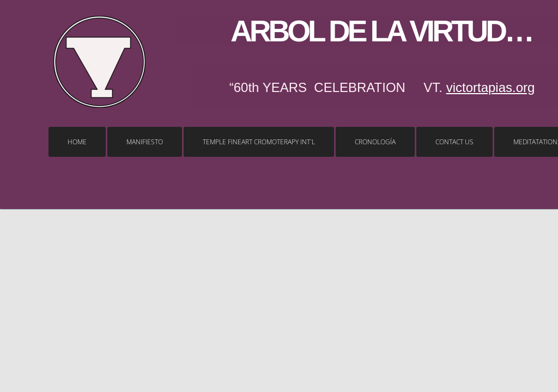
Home (77, 142)
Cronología (375, 142)
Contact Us (454, 142)
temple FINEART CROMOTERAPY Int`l (259, 142)
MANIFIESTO (145, 142)
